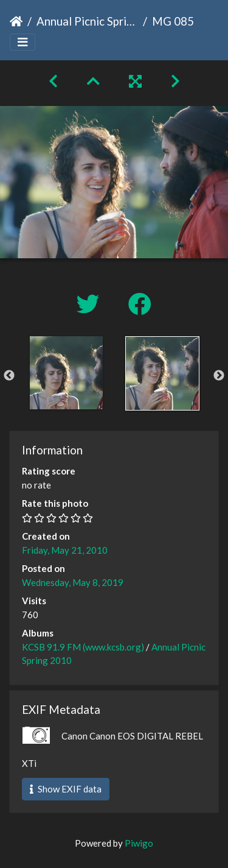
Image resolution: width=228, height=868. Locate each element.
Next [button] (219, 376)
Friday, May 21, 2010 (65, 550)
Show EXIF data (66, 789)
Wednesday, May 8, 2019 (73, 582)
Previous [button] (9, 376)
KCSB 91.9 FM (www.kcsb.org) (83, 647)
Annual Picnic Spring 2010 (87, 21)
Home (16, 21)
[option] (66, 373)
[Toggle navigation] (22, 42)
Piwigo (139, 843)
